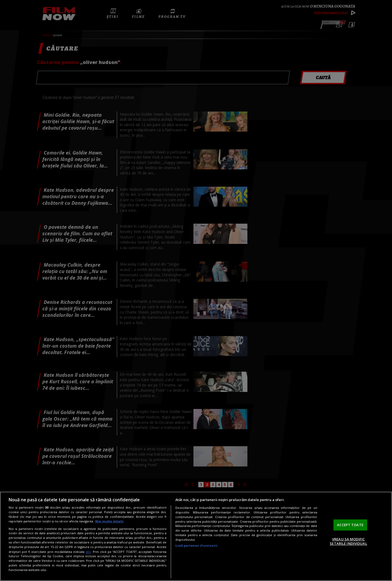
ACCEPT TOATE (350, 525)
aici (88, 552)
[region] (196, 536)
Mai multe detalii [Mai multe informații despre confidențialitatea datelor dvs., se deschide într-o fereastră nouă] (109, 521)
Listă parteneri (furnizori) (196, 545)
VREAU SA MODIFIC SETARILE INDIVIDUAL (348, 541)
